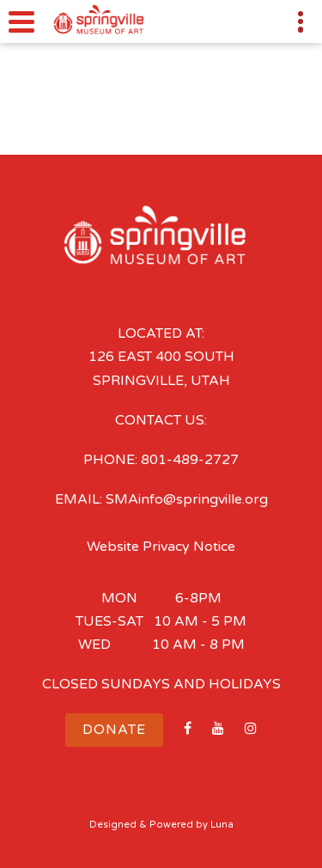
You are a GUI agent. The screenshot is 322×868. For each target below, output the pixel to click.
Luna (222, 825)
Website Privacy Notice (161, 547)
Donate (114, 730)
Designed (113, 825)
